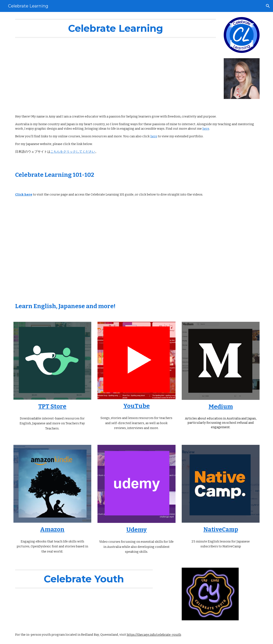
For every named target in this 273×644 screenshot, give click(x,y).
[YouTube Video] (73, 250)
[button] (268, 6)
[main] (115, 28)
